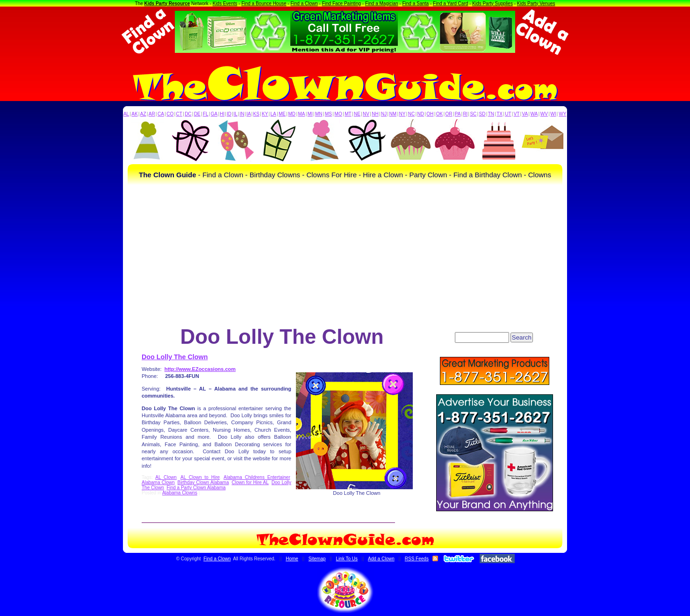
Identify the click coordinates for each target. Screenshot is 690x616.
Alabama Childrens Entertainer (257, 477)
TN (491, 114)
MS (328, 114)
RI (465, 114)
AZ (143, 114)
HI (222, 114)
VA (525, 114)
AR (152, 114)
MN (319, 114)
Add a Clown (381, 559)
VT (517, 114)
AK (134, 114)
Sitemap (317, 559)
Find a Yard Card (450, 4)
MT (348, 114)
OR (449, 114)
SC (473, 114)
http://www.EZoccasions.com (200, 369)
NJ (384, 114)
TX (500, 114)
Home (292, 559)
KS (256, 114)
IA (248, 114)
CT (179, 114)
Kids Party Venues (536, 4)
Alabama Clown (158, 482)
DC (188, 114)
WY (562, 114)
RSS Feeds (417, 559)
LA (273, 114)
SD (482, 114)
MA (302, 114)
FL (206, 114)
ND (421, 114)
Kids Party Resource (167, 4)
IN (242, 114)
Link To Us (347, 559)
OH (430, 114)
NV (366, 114)
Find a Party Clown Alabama (196, 488)
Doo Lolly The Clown (175, 357)
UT (508, 114)
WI (553, 114)
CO (170, 114)
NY (402, 114)
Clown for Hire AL (250, 482)
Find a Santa (415, 4)
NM (393, 114)
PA (458, 114)
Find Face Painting (341, 4)
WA (534, 114)
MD (292, 114)
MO (338, 114)
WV (544, 114)
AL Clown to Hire (200, 477)
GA (214, 114)
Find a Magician (382, 4)
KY (265, 114)
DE (197, 114)
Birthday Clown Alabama (203, 482)
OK (439, 114)
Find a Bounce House (264, 4)
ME (282, 114)
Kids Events (225, 4)
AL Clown (166, 477)
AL (126, 114)
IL (236, 114)
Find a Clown (304, 4)
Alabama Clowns (180, 493)
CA (161, 114)
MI (310, 114)
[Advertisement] (345, 255)
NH (375, 114)
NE (357, 114)
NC (411, 114)
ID (229, 114)
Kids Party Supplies (492, 4)
